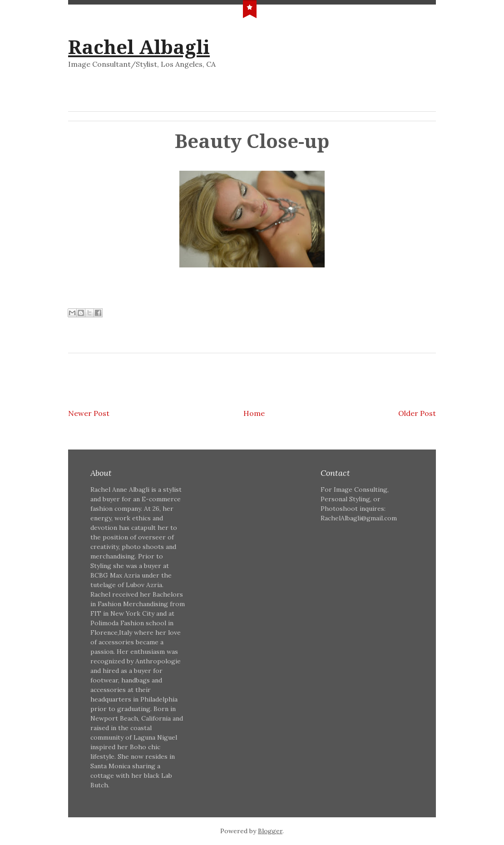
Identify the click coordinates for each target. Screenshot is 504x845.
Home (254, 413)
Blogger (270, 831)
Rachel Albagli (139, 47)
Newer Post (89, 413)
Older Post (417, 413)
